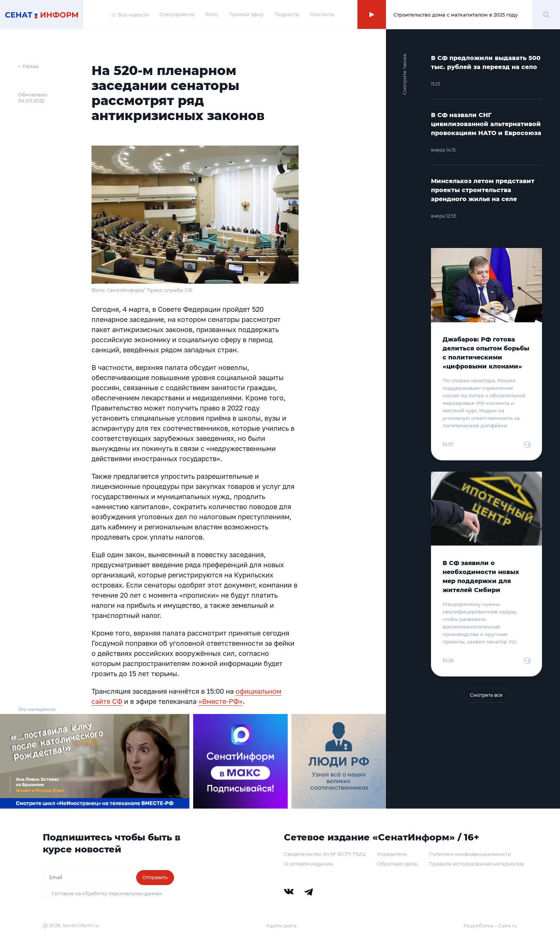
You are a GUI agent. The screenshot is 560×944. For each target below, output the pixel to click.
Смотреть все (486, 695)
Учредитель (392, 854)
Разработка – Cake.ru (490, 926)
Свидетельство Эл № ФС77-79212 (325, 854)
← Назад (28, 66)
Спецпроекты (177, 14)
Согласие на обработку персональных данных (107, 894)
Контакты (322, 14)
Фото (212, 14)
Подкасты (287, 14)
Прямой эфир (246, 14)
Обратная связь (397, 864)
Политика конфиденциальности (470, 854)
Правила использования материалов (476, 864)
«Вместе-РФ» (221, 701)
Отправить (155, 877)
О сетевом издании (309, 864)
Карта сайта (282, 926)
